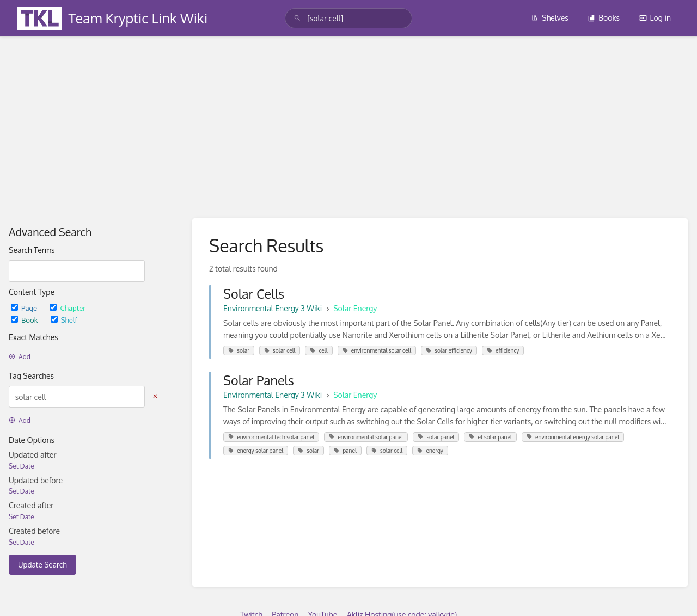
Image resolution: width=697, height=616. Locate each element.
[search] (348, 18)
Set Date (22, 466)
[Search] (297, 18)
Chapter (68, 308)
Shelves (550, 18)
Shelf (64, 320)
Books (604, 18)
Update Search (42, 565)
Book (25, 320)
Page (25, 308)
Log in (655, 18)
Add (20, 357)
